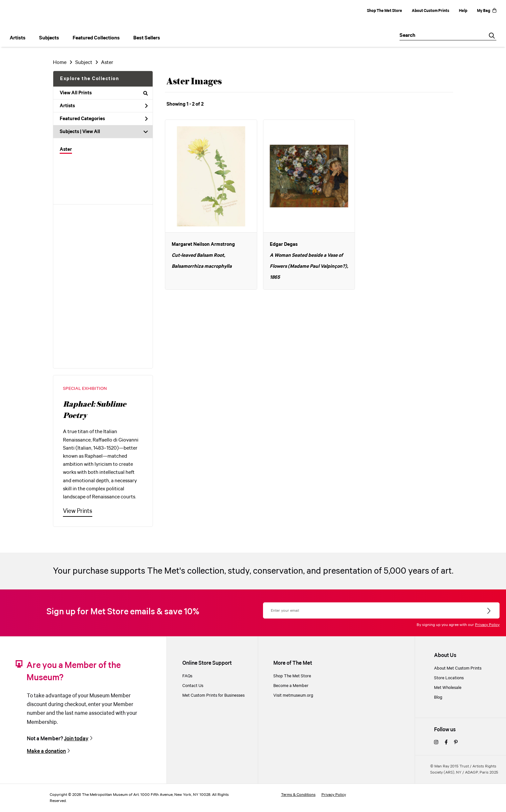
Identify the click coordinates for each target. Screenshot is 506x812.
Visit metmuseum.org (293, 695)
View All (91, 132)
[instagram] (436, 743)
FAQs (187, 676)
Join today (76, 739)
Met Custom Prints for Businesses (213, 695)
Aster (66, 150)
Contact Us (193, 686)
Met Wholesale (448, 688)
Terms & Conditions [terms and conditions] (298, 795)
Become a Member (291, 686)
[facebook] (446, 743)
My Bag (487, 11)
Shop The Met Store (385, 11)
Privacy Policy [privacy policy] (334, 795)
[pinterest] (456, 743)
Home (60, 62)
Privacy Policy (487, 625)
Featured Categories (104, 119)
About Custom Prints (430, 11)
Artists (104, 106)
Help (463, 11)
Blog (438, 697)
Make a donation (46, 751)
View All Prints (104, 93)
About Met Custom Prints (458, 668)
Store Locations (449, 678)
